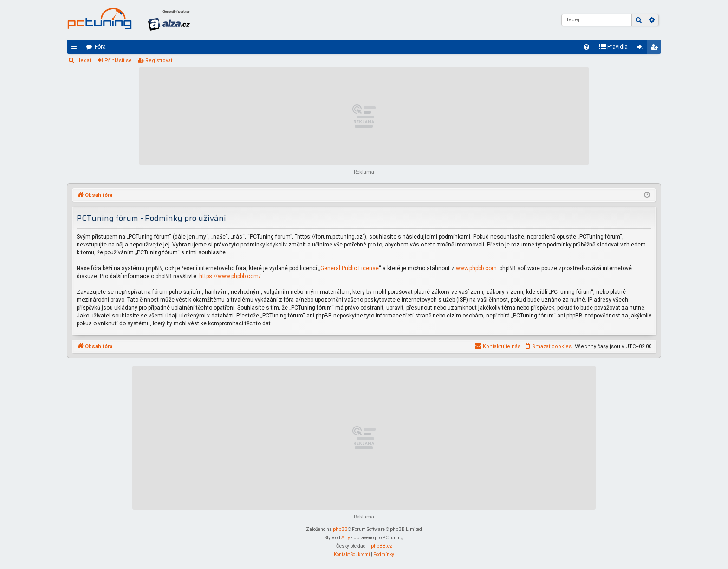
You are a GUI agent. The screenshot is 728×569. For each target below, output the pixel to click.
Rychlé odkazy (76, 49)
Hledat (83, 61)
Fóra (100, 47)
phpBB (340, 529)
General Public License (350, 268)
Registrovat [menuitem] (656, 49)
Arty (346, 538)
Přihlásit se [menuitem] (642, 49)
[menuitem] (586, 47)
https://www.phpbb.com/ (230, 276)
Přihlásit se (118, 61)
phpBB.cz (382, 546)
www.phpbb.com (476, 268)
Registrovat (159, 61)
